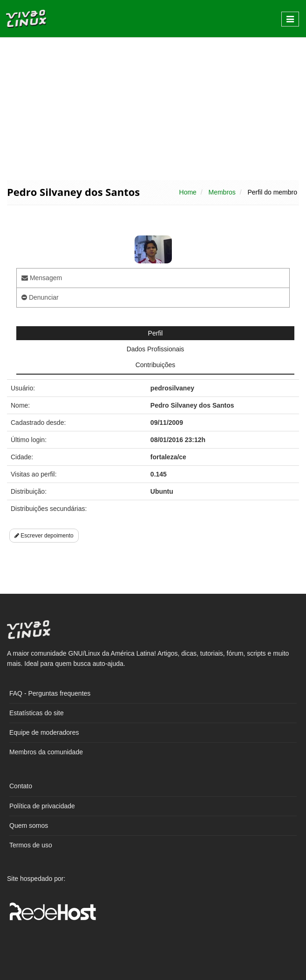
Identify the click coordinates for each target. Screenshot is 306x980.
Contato (21, 786)
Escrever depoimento (44, 536)
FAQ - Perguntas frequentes (50, 693)
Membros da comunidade (46, 752)
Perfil (156, 333)
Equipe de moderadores (44, 732)
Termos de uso (31, 845)
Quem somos (29, 826)
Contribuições (156, 365)
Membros (222, 192)
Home (188, 192)
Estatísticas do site (37, 713)
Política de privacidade (42, 806)
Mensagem (42, 278)
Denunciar (40, 297)
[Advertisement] (153, 108)
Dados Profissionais (156, 349)
